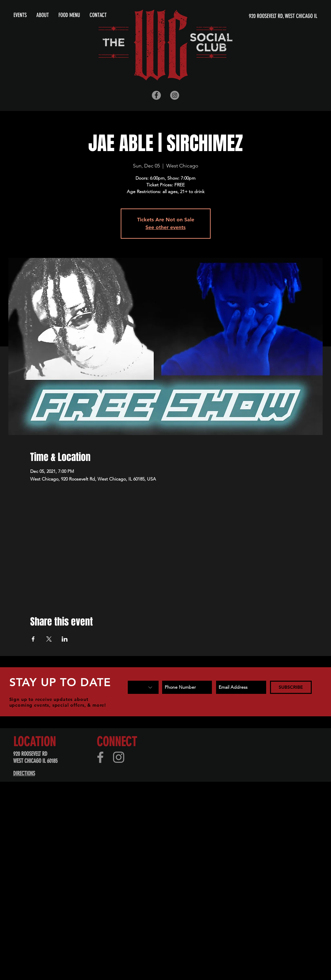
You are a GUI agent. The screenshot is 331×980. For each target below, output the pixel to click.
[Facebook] (100, 757)
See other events (165, 227)
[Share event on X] (49, 639)
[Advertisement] (157, 845)
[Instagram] (119, 757)
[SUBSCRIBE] (291, 687)
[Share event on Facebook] (33, 639)
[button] (43, 15)
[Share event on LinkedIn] (65, 639)
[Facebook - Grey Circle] (156, 95)
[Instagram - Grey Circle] (175, 95)
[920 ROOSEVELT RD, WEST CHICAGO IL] (255, 16)
